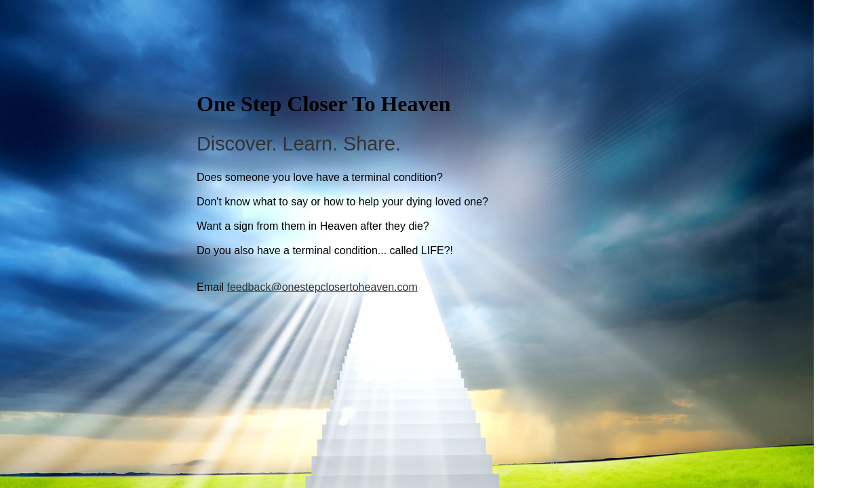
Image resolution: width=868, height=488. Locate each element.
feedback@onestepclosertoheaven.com (322, 287)
